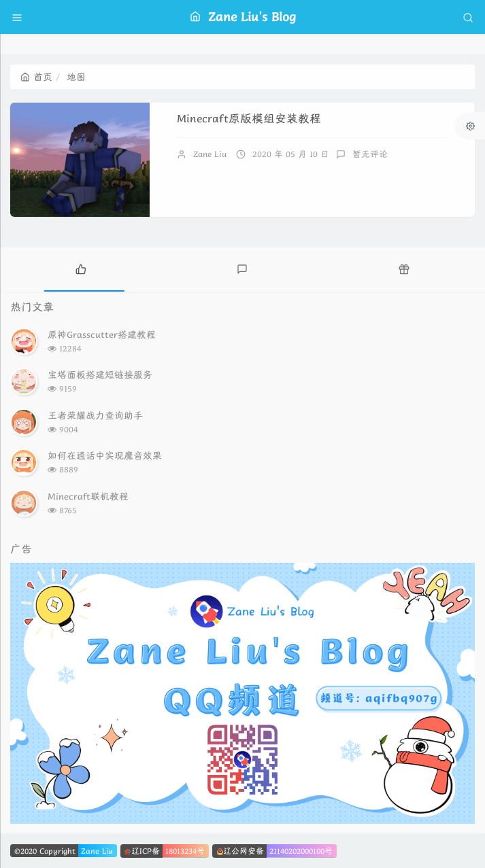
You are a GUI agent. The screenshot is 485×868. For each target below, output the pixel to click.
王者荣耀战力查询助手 (95, 415)
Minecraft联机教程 (88, 496)
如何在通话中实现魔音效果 (105, 455)
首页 (36, 77)
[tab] (81, 268)
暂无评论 (370, 154)
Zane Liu (210, 154)
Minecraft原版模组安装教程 (249, 119)
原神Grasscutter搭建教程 (102, 334)
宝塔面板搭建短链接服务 (100, 375)
